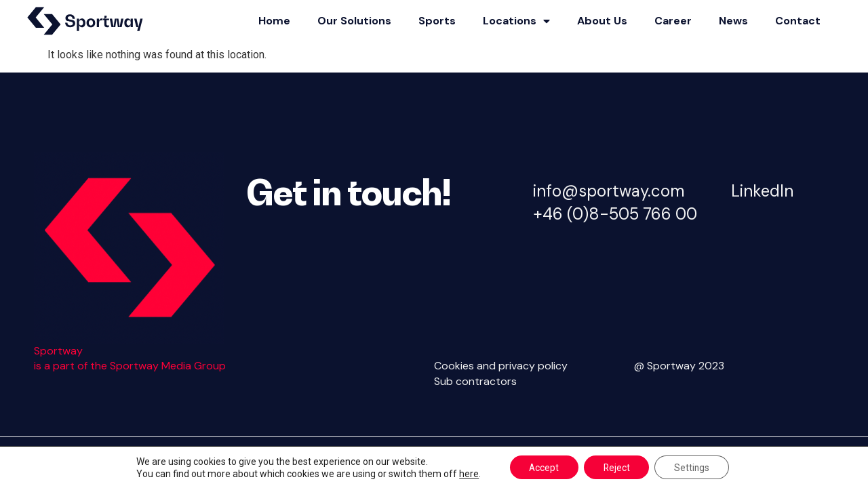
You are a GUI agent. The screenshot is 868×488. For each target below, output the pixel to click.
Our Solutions (354, 21)
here (466, 473)
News (733, 21)
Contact (798, 21)
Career (673, 21)
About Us (602, 21)
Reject (616, 467)
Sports (437, 21)
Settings (694, 467)
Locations (516, 21)
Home (274, 21)
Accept (541, 467)
